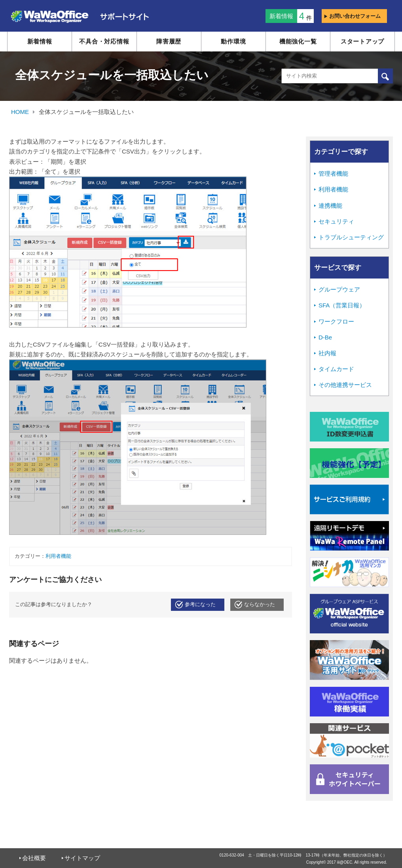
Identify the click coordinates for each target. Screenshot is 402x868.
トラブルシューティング (351, 237)
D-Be (325, 337)
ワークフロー (336, 321)
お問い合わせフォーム (352, 16)
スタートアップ (362, 41)
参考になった (200, 605)
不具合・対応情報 (104, 41)
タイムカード (336, 369)
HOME (20, 112)
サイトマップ (82, 858)
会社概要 (34, 858)
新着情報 (40, 41)
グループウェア (339, 289)
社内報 (327, 353)
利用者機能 (58, 556)
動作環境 (233, 41)
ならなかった (260, 605)
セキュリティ (336, 221)
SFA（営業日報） (342, 305)
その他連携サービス (345, 385)
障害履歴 (169, 41)
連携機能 (330, 206)
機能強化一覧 (298, 41)
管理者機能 (333, 173)
